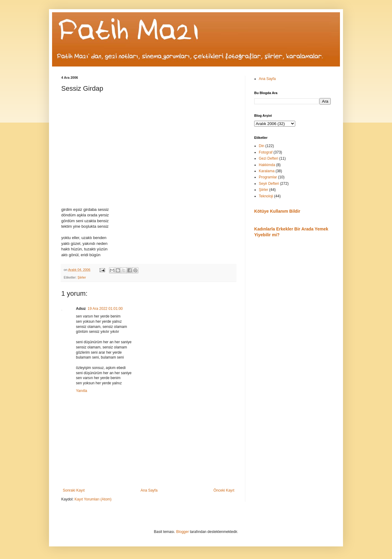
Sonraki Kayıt (74, 490)
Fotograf (266, 152)
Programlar (268, 177)
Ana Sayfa (149, 490)
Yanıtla (81, 391)
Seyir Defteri (269, 184)
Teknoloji (266, 196)
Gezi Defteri (268, 158)
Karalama (267, 171)
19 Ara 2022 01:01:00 (105, 309)
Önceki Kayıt (224, 490)
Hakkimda (267, 165)
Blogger (182, 532)
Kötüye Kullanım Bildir (277, 211)
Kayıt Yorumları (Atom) (93, 499)
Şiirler (82, 277)
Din (262, 146)
